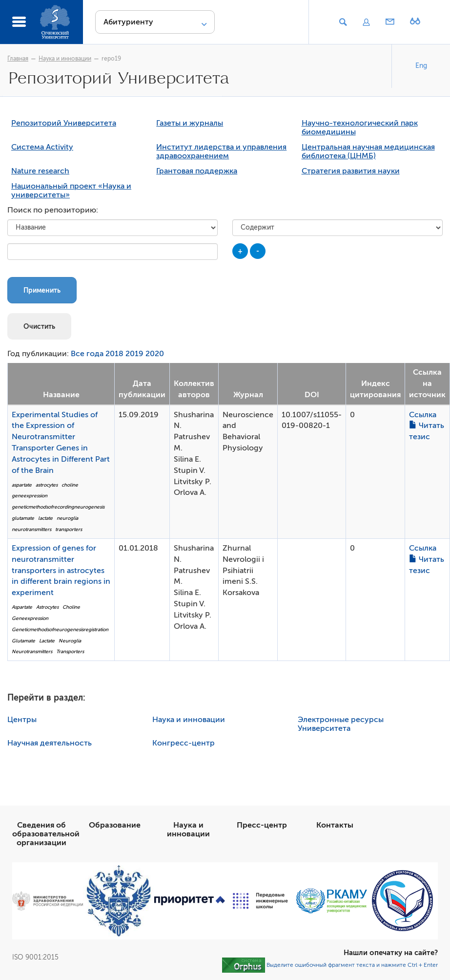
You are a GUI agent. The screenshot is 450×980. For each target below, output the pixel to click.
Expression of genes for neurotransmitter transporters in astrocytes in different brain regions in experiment (61, 570)
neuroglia (67, 518)
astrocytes (47, 485)
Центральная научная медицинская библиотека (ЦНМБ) (368, 151)
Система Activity (42, 147)
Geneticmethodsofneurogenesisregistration (60, 629)
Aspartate (22, 607)
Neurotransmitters (32, 651)
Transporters (70, 651)
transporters (69, 529)
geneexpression (30, 496)
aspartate (22, 485)
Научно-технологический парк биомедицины (360, 128)
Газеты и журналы (190, 123)
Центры (22, 720)
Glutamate (23, 641)
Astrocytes (47, 607)
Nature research (40, 171)
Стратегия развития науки (351, 171)
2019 (134, 354)
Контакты (335, 825)
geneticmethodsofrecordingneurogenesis (58, 507)
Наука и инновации (65, 59)
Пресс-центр (262, 825)
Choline (71, 607)
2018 (114, 354)
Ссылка (423, 415)
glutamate (23, 518)
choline (70, 485)
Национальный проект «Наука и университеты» (71, 191)
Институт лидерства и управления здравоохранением (221, 151)
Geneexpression (30, 618)
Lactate (47, 641)
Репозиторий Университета (64, 123)
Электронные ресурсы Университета (341, 724)
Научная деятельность (50, 743)
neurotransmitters (31, 529)
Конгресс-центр (184, 743)
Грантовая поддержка (197, 171)
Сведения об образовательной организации (46, 834)
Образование (115, 825)
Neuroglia (70, 641)
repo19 (111, 59)
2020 (155, 354)
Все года (87, 354)
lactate (45, 518)
